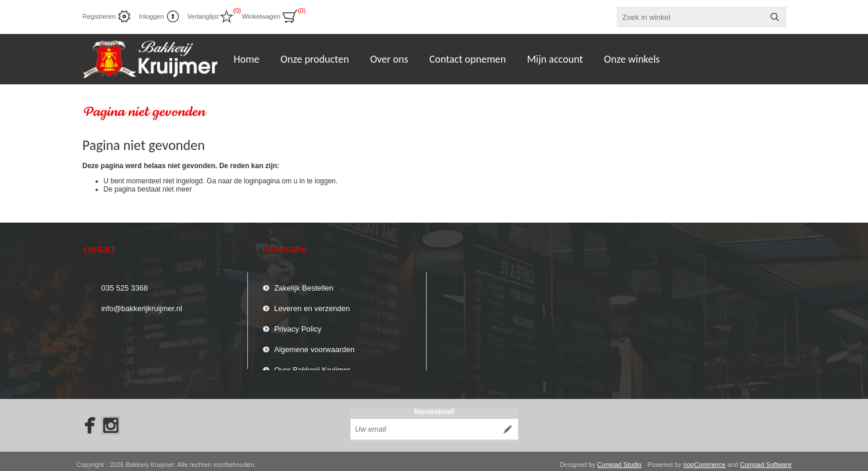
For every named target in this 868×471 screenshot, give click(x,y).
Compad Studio (619, 458)
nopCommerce (704, 458)
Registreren (99, 16)
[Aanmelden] (424, 423)
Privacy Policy (298, 324)
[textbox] (691, 17)
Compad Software (765, 458)
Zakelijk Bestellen (304, 283)
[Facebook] (86, 419)
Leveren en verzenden (312, 303)
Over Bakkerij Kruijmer (312, 365)
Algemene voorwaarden (314, 344)
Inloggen (151, 16)
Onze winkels (632, 59)
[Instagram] (111, 419)
